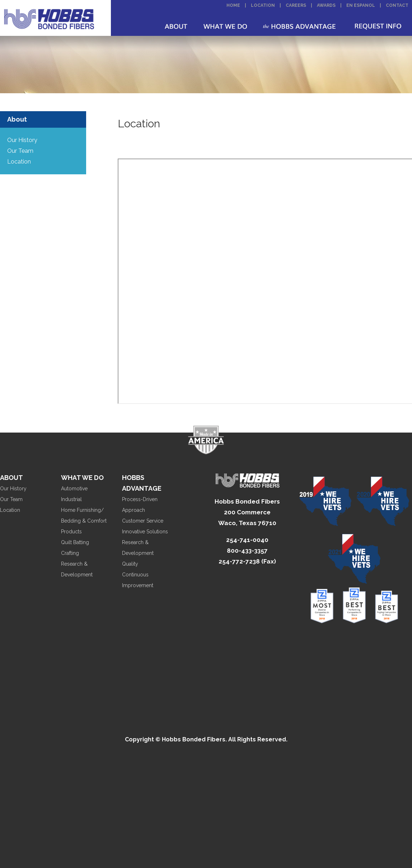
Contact (397, 5)
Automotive (74, 489)
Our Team (20, 151)
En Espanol (361, 5)
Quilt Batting (75, 542)
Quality (130, 564)
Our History (22, 140)
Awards (326, 5)
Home (233, 5)
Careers (296, 5)
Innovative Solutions (145, 532)
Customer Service (143, 521)
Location (263, 5)
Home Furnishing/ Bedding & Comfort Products (84, 521)
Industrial (71, 499)
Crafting (70, 553)
